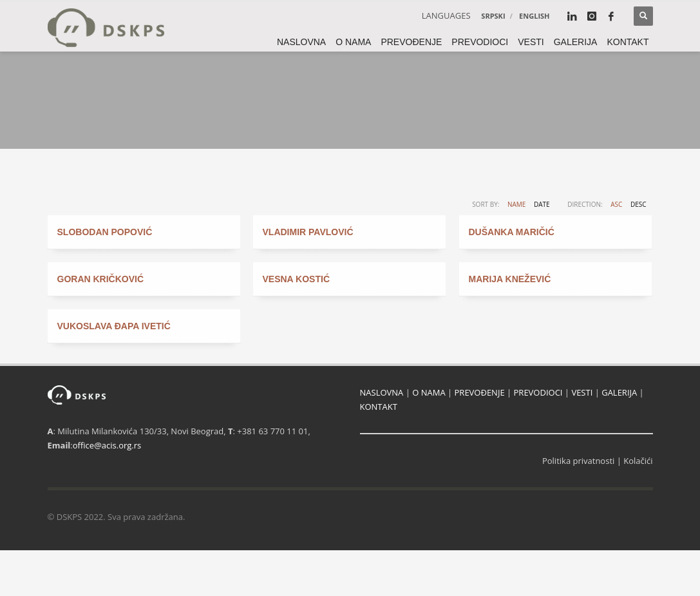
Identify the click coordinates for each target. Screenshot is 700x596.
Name (516, 204)
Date (542, 204)
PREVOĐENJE (480, 392)
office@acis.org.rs (107, 445)
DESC (639, 204)
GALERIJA (619, 392)
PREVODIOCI (538, 392)
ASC (616, 204)
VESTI (582, 392)
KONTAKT (379, 407)
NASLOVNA (382, 392)
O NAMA (429, 392)
